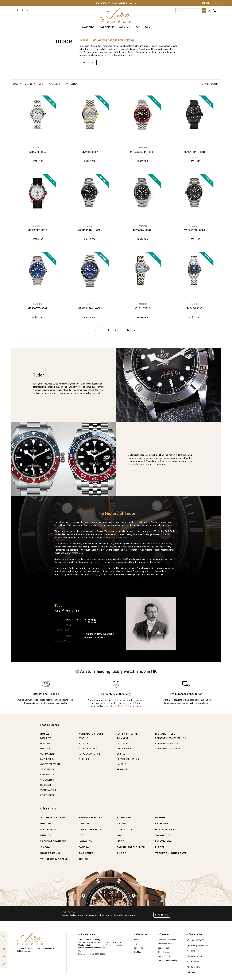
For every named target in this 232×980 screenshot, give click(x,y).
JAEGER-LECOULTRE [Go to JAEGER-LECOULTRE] (53, 841)
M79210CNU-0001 (195, 152)
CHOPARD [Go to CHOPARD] (162, 823)
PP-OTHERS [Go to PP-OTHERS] (123, 769)
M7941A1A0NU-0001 (90, 230)
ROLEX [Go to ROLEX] (45, 734)
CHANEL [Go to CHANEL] (122, 823)
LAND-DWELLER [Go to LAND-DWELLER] (48, 775)
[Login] (210, 11)
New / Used (56, 84)
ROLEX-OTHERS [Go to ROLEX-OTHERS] (48, 795)
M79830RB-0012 (37, 230)
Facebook (195, 962)
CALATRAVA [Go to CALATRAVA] (123, 743)
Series (17, 84)
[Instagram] (22, 10)
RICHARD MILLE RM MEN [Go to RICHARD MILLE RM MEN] (167, 743)
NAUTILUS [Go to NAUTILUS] (122, 764)
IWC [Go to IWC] (119, 835)
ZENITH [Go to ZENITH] (83, 859)
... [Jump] (122, 330)
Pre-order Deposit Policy (167, 960)
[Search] (204, 11)
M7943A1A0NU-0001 (90, 308)
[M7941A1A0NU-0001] (90, 196)
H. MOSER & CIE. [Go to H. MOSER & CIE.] (166, 829)
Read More (88, 63)
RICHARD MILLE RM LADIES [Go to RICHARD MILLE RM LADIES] (168, 749)
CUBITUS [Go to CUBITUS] (121, 754)
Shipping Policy (164, 956)
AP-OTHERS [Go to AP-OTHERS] (84, 759)
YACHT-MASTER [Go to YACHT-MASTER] (48, 790)
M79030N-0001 (142, 230)
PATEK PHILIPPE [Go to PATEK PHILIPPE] (127, 734)
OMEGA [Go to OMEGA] (45, 847)
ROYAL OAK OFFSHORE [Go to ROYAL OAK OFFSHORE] (90, 754)
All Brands (88, 27)
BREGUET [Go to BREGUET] (161, 817)
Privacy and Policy (165, 944)
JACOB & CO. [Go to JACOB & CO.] (164, 835)
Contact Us (138, 948)
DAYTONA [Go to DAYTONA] (45, 749)
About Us (125, 27)
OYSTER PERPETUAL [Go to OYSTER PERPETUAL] (50, 764)
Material (30, 84)
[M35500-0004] (38, 118)
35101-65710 (142, 308)
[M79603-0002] (90, 118)
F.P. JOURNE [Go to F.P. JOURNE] (48, 829)
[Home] (116, 16)
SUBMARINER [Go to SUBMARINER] (47, 785)
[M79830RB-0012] (38, 196)
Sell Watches (107, 27)
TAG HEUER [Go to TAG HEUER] (86, 853)
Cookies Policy (164, 948)
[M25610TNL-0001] (195, 196)
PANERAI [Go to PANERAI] (84, 847)
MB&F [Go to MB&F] (121, 841)
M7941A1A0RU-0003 (142, 152)
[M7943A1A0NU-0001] (90, 275)
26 (128, 330)
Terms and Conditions (167, 940)
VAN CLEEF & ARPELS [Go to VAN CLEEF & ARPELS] (54, 859)
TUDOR (37, 148)
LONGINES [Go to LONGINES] (85, 841)
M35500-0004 (38, 152)
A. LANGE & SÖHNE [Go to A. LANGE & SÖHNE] (53, 817)
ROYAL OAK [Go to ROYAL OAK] (84, 743)
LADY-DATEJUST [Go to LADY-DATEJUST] (49, 759)
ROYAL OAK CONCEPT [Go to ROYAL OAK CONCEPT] (89, 749)
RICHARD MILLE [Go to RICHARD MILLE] (165, 734)
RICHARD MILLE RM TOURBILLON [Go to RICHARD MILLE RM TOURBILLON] (171, 738)
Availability (72, 84)
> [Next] (135, 330)
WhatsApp (195, 951)
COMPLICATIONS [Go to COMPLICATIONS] (125, 749)
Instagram (195, 967)
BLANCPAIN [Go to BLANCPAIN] (124, 817)
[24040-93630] (195, 275)
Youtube (195, 972)
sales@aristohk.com (200, 946)
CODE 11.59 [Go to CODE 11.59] (84, 738)
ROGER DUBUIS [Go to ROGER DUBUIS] (50, 853)
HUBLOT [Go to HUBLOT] (46, 835)
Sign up (129, 3)
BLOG (147, 27)
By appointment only (114, 945)
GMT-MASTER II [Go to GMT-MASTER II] (48, 754)
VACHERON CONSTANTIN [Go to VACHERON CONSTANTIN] (171, 853)
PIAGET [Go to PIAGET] (160, 847)
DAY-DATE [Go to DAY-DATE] (45, 743)
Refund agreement (165, 952)
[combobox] (189, 11)
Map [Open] (80, 951)
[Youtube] (28, 10)
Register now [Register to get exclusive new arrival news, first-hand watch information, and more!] (162, 915)
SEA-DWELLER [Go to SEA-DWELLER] (47, 769)
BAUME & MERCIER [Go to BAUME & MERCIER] (91, 817)
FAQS (137, 27)
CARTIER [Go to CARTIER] (84, 823)
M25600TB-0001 (37, 308)
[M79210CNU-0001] (195, 118)
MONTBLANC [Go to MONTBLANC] (164, 841)
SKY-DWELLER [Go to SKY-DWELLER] (47, 780)
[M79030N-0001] (142, 196)
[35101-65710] (142, 275)
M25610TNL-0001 (194, 230)
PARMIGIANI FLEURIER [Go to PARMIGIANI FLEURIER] (131, 847)
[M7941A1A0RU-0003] (142, 118)
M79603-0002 (90, 152)
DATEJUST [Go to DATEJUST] (46, 738)
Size (42, 84)
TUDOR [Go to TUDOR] (122, 853)
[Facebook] (17, 10)
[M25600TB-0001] (38, 275)
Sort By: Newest (211, 84)
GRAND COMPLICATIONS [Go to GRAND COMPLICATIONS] (129, 759)
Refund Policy (125, 706)
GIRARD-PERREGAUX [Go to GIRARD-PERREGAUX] (92, 829)
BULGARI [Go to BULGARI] (46, 823)
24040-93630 (195, 308)
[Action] (4, 965)
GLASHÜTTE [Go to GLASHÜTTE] (125, 829)
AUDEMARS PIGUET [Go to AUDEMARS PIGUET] (91, 734)
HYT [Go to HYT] (81, 835)
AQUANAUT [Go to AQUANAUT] (123, 738)
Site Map (137, 952)
